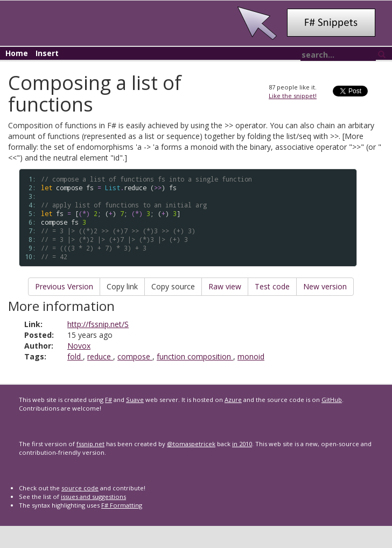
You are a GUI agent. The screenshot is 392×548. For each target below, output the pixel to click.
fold (75, 356)
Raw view (225, 286)
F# (108, 400)
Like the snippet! (293, 96)
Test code (272, 286)
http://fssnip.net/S (98, 324)
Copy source (173, 286)
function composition (195, 356)
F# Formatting (122, 505)
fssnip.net (90, 444)
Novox (79, 346)
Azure (233, 400)
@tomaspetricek (191, 444)
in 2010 (242, 444)
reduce (100, 356)
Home (17, 53)
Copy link (122, 286)
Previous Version (64, 286)
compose (135, 356)
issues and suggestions (93, 497)
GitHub (332, 400)
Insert (47, 53)
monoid (251, 356)
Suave (135, 400)
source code (80, 488)
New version (325, 286)
